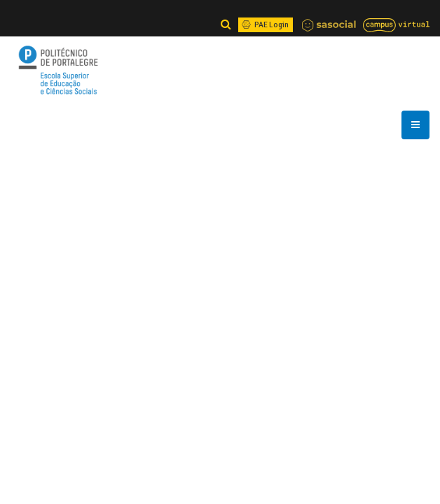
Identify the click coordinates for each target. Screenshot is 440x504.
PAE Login (264, 24)
